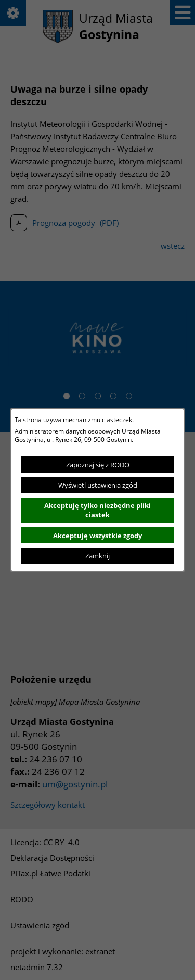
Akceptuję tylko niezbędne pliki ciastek (97, 510)
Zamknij (97, 556)
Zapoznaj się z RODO (98, 465)
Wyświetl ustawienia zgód (98, 485)
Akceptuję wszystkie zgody (97, 536)
